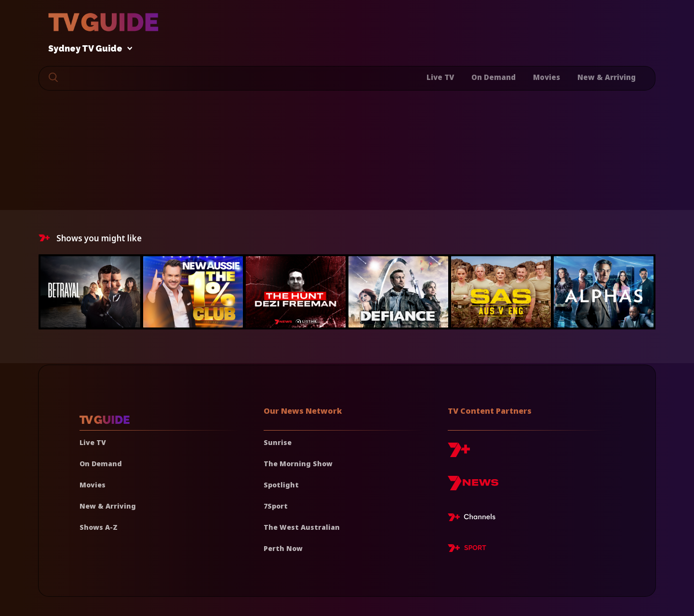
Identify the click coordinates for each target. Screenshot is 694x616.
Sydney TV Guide (88, 49)
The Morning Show (298, 464)
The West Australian (302, 527)
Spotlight (281, 485)
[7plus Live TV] (474, 519)
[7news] (473, 487)
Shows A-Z (99, 527)
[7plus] (459, 453)
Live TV (440, 77)
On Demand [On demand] (101, 464)
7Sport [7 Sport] (276, 506)
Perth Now (283, 548)
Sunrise (278, 442)
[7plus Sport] (467, 550)
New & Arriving (607, 77)
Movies (547, 77)
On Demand (494, 77)
